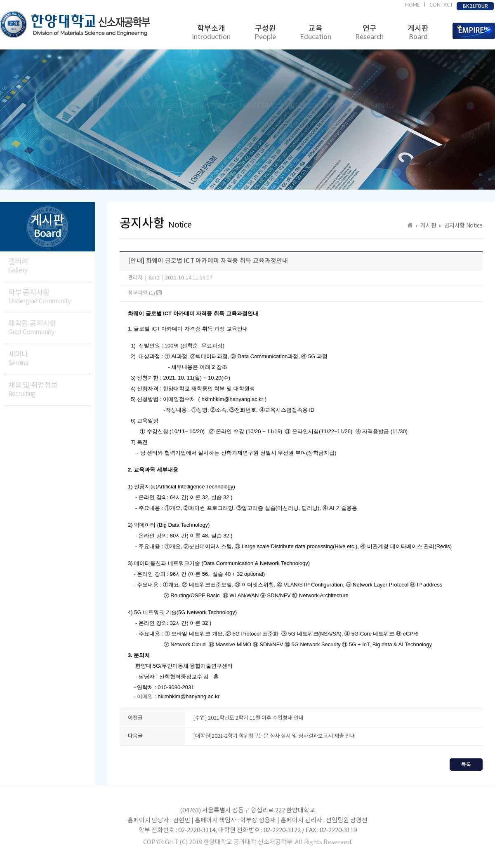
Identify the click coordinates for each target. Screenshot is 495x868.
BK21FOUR (475, 6)
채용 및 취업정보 (49, 390)
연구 (369, 33)
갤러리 (49, 266)
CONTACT (441, 5)
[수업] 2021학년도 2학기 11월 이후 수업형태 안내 (248, 718)
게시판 (418, 33)
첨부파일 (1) (145, 293)
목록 (466, 765)
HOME (412, 5)
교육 (316, 33)
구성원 (265, 33)
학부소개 (211, 33)
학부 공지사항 (49, 297)
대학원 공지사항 (49, 328)
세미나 (49, 359)
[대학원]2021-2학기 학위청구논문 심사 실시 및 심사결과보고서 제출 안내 (274, 736)
